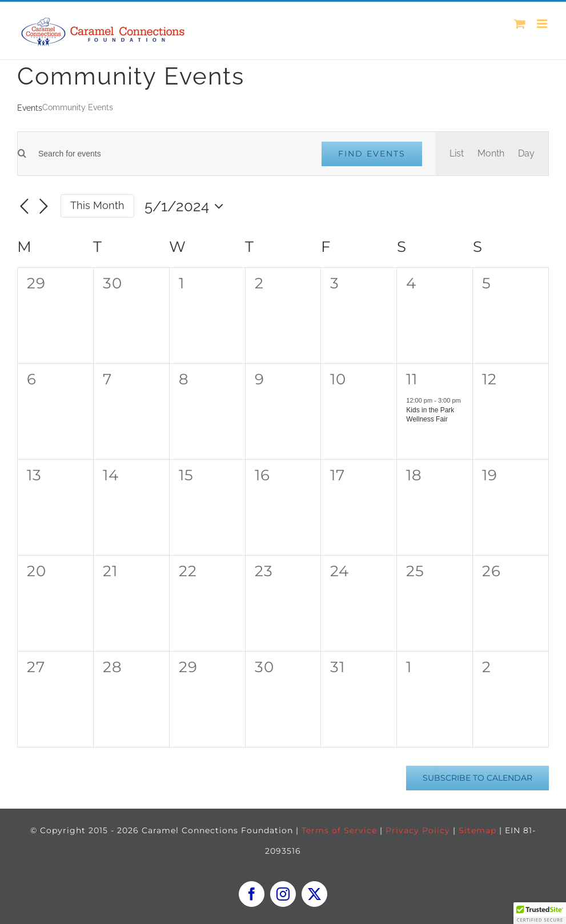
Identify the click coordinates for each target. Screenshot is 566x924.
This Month (97, 205)
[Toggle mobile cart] (520, 24)
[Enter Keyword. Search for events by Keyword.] (167, 154)
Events (30, 108)
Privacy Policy (418, 830)
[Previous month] (24, 207)
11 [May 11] (412, 379)
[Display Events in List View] (457, 154)
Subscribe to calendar (477, 778)
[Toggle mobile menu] (543, 24)
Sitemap (477, 830)
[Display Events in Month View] (491, 154)
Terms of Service (339, 830)
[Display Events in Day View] (526, 154)
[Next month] (43, 207)
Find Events (372, 154)
